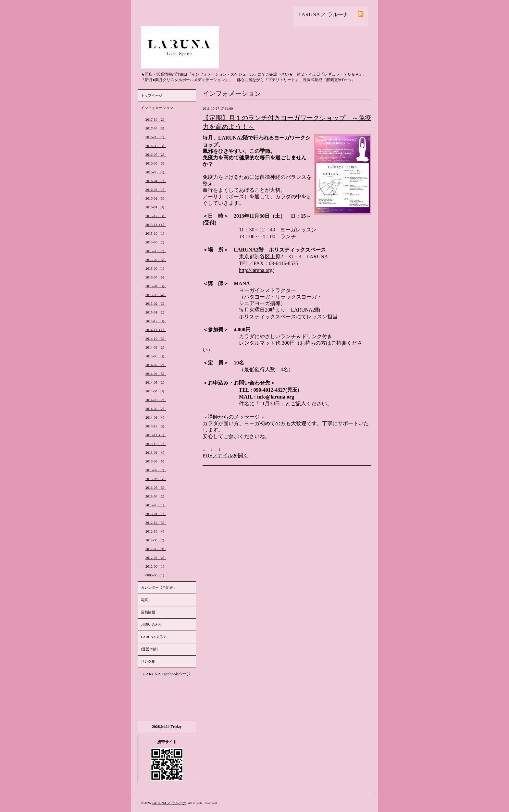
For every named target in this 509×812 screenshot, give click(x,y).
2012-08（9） (156, 549)
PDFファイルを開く (225, 455)
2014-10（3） (156, 338)
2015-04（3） (156, 286)
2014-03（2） (156, 400)
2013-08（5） (156, 461)
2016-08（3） (156, 146)
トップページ (152, 95)
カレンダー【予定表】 (159, 587)
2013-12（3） (156, 426)
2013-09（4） (156, 452)
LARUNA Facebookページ (167, 674)
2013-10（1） (156, 444)
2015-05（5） (156, 277)
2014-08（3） (156, 356)
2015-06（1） (156, 268)
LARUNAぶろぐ (154, 637)
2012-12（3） (156, 523)
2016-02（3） (156, 198)
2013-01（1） (156, 514)
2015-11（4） (156, 225)
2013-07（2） (156, 470)
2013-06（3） (156, 479)
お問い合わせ (152, 624)
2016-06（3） (156, 163)
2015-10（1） (156, 233)
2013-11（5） (156, 435)
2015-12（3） (156, 216)
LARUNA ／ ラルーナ (169, 803)
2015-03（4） (156, 295)
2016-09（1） (156, 137)
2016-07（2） (156, 154)
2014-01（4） (156, 417)
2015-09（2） (156, 242)
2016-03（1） (156, 190)
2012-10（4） (156, 531)
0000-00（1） (156, 575)
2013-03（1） (156, 505)
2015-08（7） (156, 251)
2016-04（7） (156, 181)
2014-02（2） (156, 409)
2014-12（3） (156, 321)
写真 (144, 600)
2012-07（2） (156, 558)
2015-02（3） (156, 303)
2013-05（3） (156, 487)
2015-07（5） (156, 260)
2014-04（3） (156, 391)
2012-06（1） (156, 566)
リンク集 (148, 661)
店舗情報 (148, 612)
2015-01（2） (156, 312)
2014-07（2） (156, 365)
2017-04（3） (156, 128)
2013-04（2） (156, 496)
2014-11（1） (156, 330)
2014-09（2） (156, 347)
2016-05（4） (156, 172)
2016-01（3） (156, 207)
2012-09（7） (156, 540)
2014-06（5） (156, 374)
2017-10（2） (156, 119)
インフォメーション (157, 108)
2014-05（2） (156, 382)
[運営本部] (149, 649)
